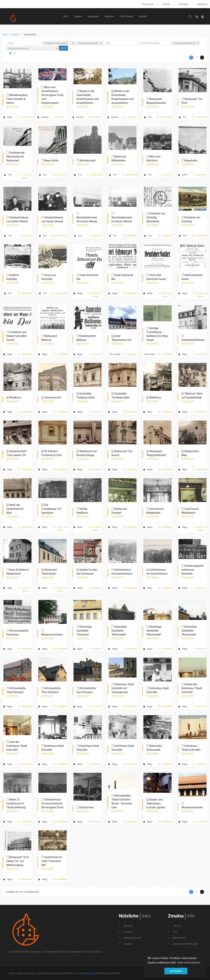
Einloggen (184, 4)
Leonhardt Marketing (190, 473)
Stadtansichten (165, 117)
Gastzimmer (86, 384)
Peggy (78, 399)
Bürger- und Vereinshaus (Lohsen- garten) (156, 380)
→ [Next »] (202, 57)
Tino (148, 117)
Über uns (177, 426)
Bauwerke (130, 117)
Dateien (78, 16)
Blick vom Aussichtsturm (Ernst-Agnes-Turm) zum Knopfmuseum (52, 95)
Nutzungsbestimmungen (185, 444)
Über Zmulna (148, 4)
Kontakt (166, 4)
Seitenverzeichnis (132, 438)
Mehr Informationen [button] (189, 963)
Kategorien (93, 16)
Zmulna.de (90, 473)
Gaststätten (95, 117)
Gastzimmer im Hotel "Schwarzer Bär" (52, 399)
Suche (63, 48)
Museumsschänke (192, 384)
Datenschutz (179, 438)
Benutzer (109, 16)
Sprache (128, 444)
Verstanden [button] (176, 971)
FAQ (175, 432)
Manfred (43, 117)
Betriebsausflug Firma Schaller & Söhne (17, 99)
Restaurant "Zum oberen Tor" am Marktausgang (18, 399)
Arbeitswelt (25, 117)
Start (66, 16)
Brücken (60, 117)
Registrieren (202, 4)
